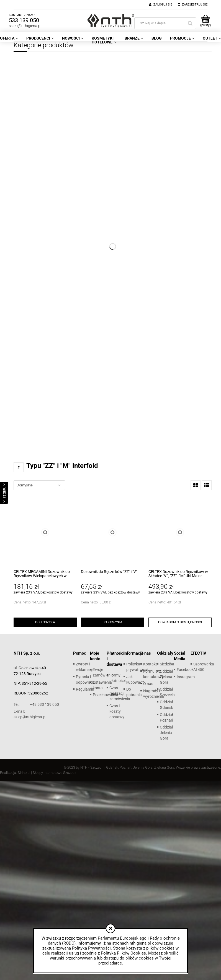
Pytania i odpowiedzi (86, 680)
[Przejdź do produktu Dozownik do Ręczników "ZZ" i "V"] (112, 532)
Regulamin (85, 689)
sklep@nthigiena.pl (25, 26)
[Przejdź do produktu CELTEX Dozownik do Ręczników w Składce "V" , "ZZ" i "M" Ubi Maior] (180, 532)
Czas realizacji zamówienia (120, 693)
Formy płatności (117, 678)
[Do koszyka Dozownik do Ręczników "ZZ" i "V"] (112, 622)
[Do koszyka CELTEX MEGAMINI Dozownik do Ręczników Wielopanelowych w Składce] (45, 622)
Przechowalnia (106, 695)
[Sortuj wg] (39, 485)
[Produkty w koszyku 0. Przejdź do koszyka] (205, 21)
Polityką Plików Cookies (123, 953)
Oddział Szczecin (167, 692)
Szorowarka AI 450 (204, 667)
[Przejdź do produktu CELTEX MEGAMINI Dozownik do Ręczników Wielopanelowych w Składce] (45, 532)
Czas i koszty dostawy (117, 711)
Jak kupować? (135, 680)
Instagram (186, 677)
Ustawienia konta (102, 685)
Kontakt (150, 664)
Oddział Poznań (166, 717)
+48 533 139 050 (36, 704)
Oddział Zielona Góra (166, 677)
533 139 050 (24, 20)
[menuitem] (40, 38)
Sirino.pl (24, 773)
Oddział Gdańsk (166, 705)
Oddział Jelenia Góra (166, 733)
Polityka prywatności (137, 667)
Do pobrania (134, 692)
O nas (148, 684)
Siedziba (167, 664)
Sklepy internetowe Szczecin (55, 773)
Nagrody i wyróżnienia (154, 694)
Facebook (185, 670)
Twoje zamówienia (103, 672)
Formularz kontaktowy (153, 674)
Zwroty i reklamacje (85, 667)
